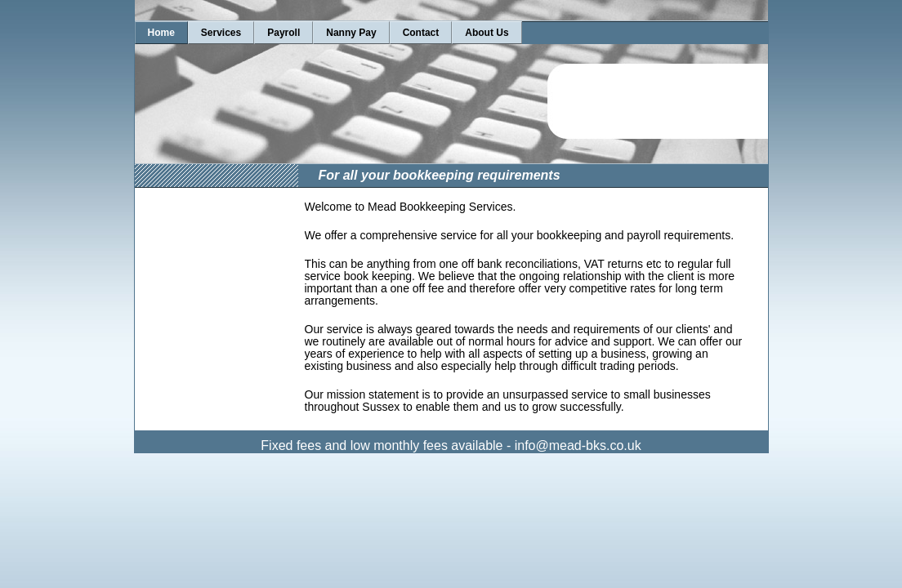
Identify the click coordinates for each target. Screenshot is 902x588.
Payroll (284, 33)
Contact (421, 33)
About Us (487, 33)
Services (221, 33)
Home (161, 33)
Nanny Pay (351, 33)
